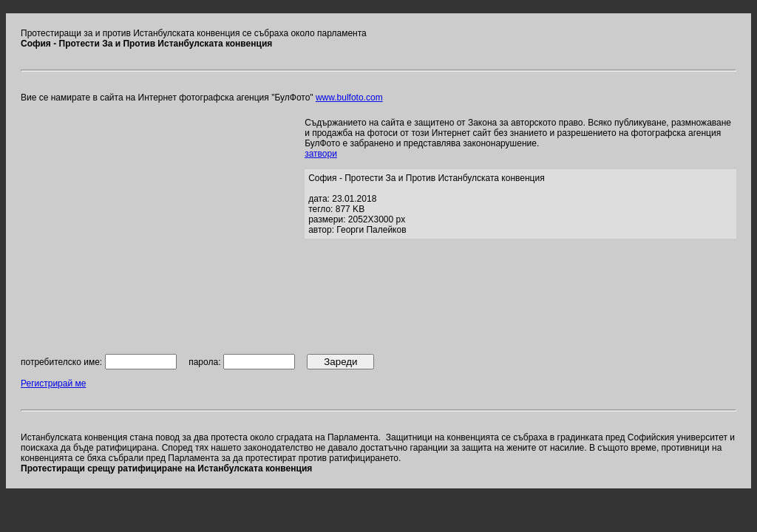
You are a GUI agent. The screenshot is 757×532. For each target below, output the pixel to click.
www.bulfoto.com (349, 98)
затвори (321, 154)
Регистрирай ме (53, 383)
